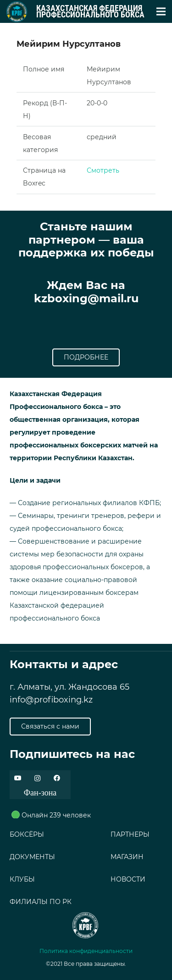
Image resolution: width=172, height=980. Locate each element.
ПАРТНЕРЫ (130, 834)
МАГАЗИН (127, 857)
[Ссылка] (17, 12)
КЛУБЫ (22, 879)
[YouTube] (18, 778)
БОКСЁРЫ (27, 834)
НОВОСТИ (128, 879)
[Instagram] (37, 778)
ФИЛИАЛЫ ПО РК (41, 902)
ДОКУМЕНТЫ (32, 857)
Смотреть (103, 170)
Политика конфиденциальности (86, 951)
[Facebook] (57, 778)
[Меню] (161, 11)
